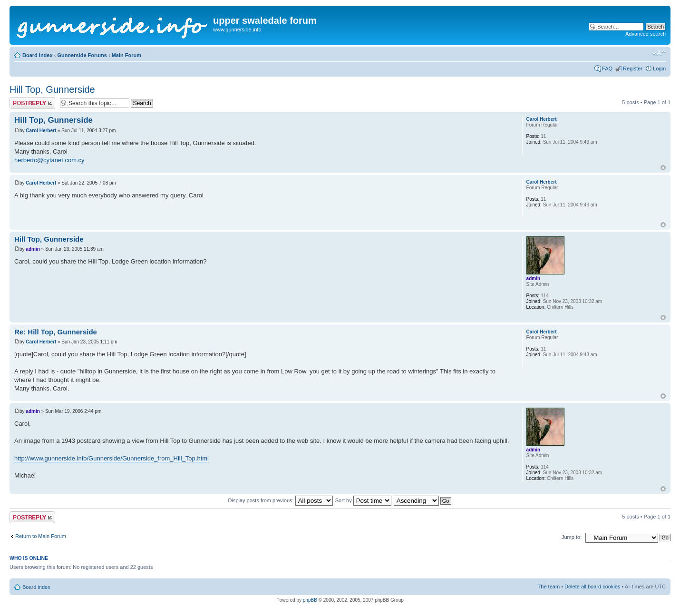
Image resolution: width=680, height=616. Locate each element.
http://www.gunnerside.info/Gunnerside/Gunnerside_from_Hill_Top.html (112, 458)
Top (663, 168)
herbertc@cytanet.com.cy (49, 160)
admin (33, 249)
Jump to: (572, 537)
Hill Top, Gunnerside (52, 89)
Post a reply (32, 103)
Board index (38, 55)
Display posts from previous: (281, 500)
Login (659, 68)
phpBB (310, 600)
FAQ (607, 68)
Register (633, 68)
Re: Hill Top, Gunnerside (56, 332)
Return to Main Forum (41, 536)
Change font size (659, 53)
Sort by (363, 500)
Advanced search (646, 34)
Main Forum (126, 55)
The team (549, 587)
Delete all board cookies (592, 587)
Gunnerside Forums (82, 55)
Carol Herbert (41, 131)
